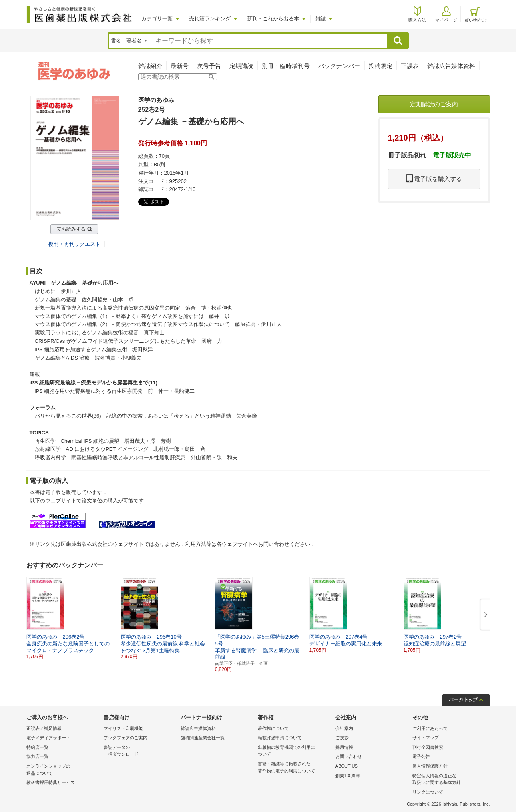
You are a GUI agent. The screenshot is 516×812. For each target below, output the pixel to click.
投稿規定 (381, 66)
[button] (484, 615)
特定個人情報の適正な (449, 780)
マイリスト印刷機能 (123, 728)
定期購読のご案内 (434, 104)
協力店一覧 (37, 756)
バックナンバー (339, 66)
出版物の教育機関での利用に (294, 751)
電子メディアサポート (48, 738)
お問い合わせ (349, 756)
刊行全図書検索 (428, 747)
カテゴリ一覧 (157, 19)
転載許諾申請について (280, 738)
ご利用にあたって (430, 728)
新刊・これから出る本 (273, 19)
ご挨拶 (342, 738)
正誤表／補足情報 (44, 728)
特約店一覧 (37, 747)
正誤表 (410, 66)
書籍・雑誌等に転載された (294, 768)
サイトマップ (426, 738)
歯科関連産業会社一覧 (203, 738)
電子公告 (421, 756)
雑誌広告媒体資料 (451, 66)
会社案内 (344, 728)
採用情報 (344, 747)
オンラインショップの (63, 770)
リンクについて (428, 792)
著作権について (273, 728)
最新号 (180, 66)
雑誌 (321, 19)
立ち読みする (71, 229)
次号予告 (209, 66)
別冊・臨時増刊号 (286, 66)
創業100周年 (348, 776)
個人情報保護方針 (430, 766)
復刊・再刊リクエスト (74, 244)
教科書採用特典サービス (51, 782)
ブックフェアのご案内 (126, 738)
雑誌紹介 (150, 66)
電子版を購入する (434, 179)
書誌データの (140, 751)
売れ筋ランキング (210, 19)
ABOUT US (347, 766)
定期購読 (241, 66)
